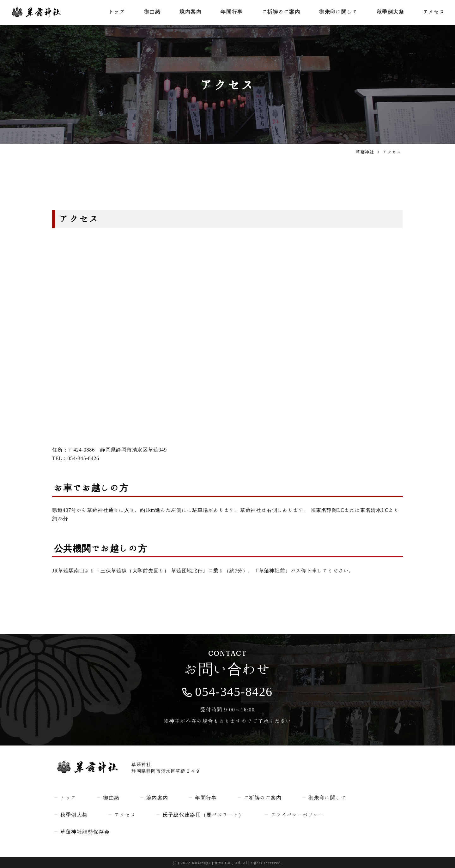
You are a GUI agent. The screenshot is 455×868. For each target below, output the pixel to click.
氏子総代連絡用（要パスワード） (205, 814)
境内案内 (189, 13)
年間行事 (231, 13)
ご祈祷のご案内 (280, 13)
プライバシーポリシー (301, 814)
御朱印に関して (338, 13)
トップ (115, 13)
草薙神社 (365, 152)
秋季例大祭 (391, 13)
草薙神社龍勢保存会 (85, 831)
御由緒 (151, 13)
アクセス (434, 13)
